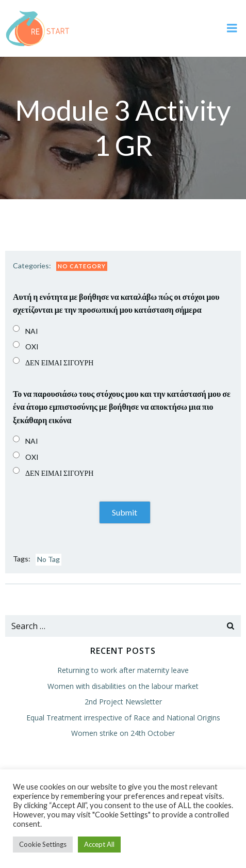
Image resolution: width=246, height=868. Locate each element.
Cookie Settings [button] (43, 844)
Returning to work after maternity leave (123, 670)
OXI (32, 347)
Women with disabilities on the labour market (123, 686)
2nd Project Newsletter (123, 702)
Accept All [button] (99, 844)
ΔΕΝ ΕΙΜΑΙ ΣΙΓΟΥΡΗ (59, 363)
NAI (32, 331)
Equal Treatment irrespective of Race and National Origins (123, 718)
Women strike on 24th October (123, 733)
